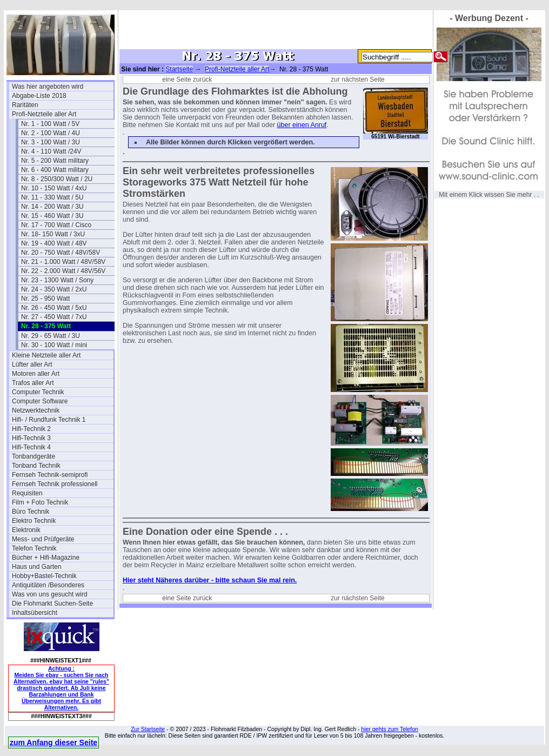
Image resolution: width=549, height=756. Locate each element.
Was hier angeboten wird (48, 87)
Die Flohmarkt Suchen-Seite (52, 604)
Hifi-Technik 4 (31, 447)
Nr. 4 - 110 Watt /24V (51, 151)
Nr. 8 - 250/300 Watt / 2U (57, 179)
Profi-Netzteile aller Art (44, 114)
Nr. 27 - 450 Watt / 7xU (54, 317)
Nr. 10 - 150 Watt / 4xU (54, 188)
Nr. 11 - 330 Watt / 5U (52, 197)
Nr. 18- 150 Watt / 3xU (53, 234)
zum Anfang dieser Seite (53, 742)
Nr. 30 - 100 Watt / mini (54, 345)
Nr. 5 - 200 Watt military (55, 161)
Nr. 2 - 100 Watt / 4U (51, 133)
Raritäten (25, 105)
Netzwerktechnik (36, 410)
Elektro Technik (34, 521)
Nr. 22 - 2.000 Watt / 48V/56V (63, 271)
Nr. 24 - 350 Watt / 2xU (54, 289)
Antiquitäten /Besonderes (48, 585)
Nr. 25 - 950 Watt (45, 299)
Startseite (179, 69)
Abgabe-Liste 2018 (39, 96)
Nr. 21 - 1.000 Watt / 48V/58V (63, 262)
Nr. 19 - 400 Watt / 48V (54, 243)
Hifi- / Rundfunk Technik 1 (49, 420)
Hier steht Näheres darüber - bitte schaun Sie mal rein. (210, 580)
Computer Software (40, 401)
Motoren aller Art (36, 374)
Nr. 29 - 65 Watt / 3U (51, 336)
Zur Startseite (148, 729)
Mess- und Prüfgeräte (43, 539)
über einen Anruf (302, 125)
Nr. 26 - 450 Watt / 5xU (54, 308)
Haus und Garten (36, 567)
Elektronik (26, 530)
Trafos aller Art (33, 383)
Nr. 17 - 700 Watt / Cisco (56, 225)
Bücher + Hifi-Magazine (46, 558)
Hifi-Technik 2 (31, 429)
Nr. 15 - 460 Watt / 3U (52, 216)
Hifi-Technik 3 (31, 438)
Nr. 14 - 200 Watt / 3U (52, 207)
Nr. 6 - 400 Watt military (55, 170)
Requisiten (27, 493)
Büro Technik (31, 512)
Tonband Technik (36, 466)
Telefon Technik (34, 548)
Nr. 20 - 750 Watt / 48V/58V (61, 253)
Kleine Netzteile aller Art (46, 355)
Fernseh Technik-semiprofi (50, 475)
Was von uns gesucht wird (50, 594)
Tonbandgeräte (34, 456)
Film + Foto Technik (40, 502)
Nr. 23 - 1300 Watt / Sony (57, 280)
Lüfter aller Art (32, 364)
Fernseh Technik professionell (55, 484)
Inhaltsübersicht (35, 613)
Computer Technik (38, 392)
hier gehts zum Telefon (389, 729)
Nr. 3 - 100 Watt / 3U (51, 142)
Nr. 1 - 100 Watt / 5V (50, 124)
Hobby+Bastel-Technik (44, 576)
